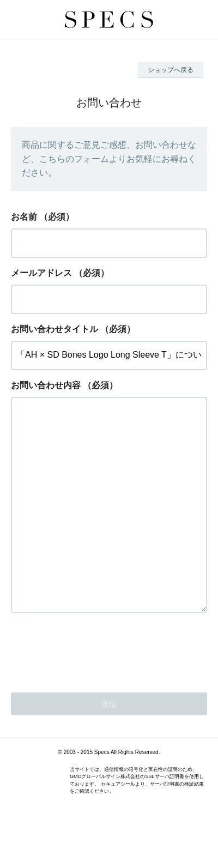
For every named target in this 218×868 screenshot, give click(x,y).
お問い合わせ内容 (46, 385)
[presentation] (94, 693)
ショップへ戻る (171, 70)
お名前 (24, 217)
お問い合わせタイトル (55, 329)
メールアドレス (41, 273)
